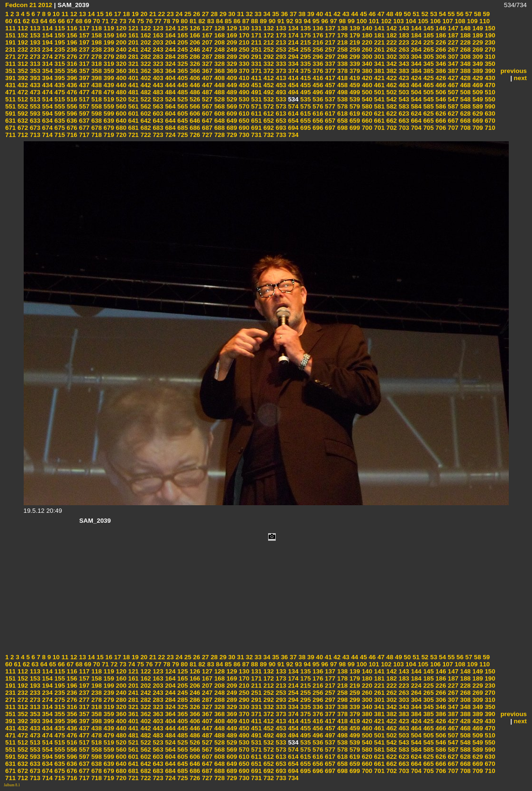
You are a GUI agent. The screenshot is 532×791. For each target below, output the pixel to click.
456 (317, 85)
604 (170, 114)
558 (96, 106)
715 (59, 135)
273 (34, 57)
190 (489, 35)
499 (354, 92)
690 (243, 128)
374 (292, 71)
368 (219, 71)
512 (22, 99)
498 (342, 92)
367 (207, 71)
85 (228, 21)
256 (317, 50)
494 (292, 92)
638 (96, 121)
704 (415, 128)
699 (354, 128)
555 (59, 106)
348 (465, 64)
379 (354, 71)
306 (440, 57)
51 (415, 14)
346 (440, 64)
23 (169, 14)
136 (317, 28)
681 (133, 128)
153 (34, 35)
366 (194, 71)
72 (113, 21)
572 (268, 106)
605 (182, 114)
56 (459, 14)
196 (71, 42)
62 (25, 21)
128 (219, 28)
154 (46, 35)
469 (477, 85)
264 (415, 50)
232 (22, 50)
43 (345, 14)
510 (489, 92)
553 (34, 106)
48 (389, 14)
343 (403, 64)
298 (342, 57)
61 (17, 21)
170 (243, 35)
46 (372, 14)
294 (292, 57)
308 (465, 57)
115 (59, 28)
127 (207, 28)
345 (428, 64)
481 (133, 92)
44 (354, 14)
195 (59, 42)
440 (120, 85)
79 (175, 21)
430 (489, 78)
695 (305, 128)
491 (255, 92)
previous (514, 71)
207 (207, 42)
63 (34, 21)
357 (83, 71)
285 (182, 57)
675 (59, 128)
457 (329, 85)
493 (280, 92)
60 (9, 21)
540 (366, 99)
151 (10, 35)
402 (145, 78)
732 (268, 135)
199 (108, 42)
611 (255, 114)
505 (428, 92)
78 (166, 21)
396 (71, 78)
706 (440, 128)
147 (452, 28)
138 (342, 28)
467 (452, 85)
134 (292, 28)
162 (145, 35)
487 (207, 92)
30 (231, 14)
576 (317, 106)
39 (310, 14)
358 (96, 71)
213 (280, 42)
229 (477, 42)
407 (207, 78)
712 (22, 135)
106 (434, 21)
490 (243, 92)
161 (133, 35)
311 (10, 64)
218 (342, 42)
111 (10, 28)
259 (354, 50)
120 (120, 28)
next (520, 78)
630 (489, 114)
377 (329, 71)
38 (301, 14)
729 (231, 135)
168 (219, 35)
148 (465, 28)
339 (354, 64)
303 (403, 57)
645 (182, 121)
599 (108, 114)
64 (43, 21)
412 (268, 78)
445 (182, 85)
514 (46, 99)
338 (342, 64)
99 (350, 21)
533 (280, 99)
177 (329, 35)
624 (415, 114)
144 (415, 28)
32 (248, 14)
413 (280, 78)
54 (442, 14)
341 (379, 64)
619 (354, 114)
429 (477, 78)
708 (465, 128)
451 (255, 85)
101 (373, 21)
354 (46, 71)
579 (354, 106)
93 (298, 21)
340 (366, 64)
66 (60, 21)
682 (145, 128)
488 (219, 92)
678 (96, 128)
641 (133, 121)
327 (207, 64)
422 (391, 78)
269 (477, 50)
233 (34, 50)
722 (145, 135)
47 (380, 14)
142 (391, 28)
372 (268, 71)
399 (108, 78)
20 (143, 14)
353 (34, 71)
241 (133, 50)
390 (489, 71)
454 (292, 85)
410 (243, 78)
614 (292, 114)
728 (219, 135)
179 (354, 35)
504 (415, 92)
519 (108, 99)
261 (379, 50)
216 (317, 42)
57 (468, 14)
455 (305, 85)
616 (317, 114)
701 (379, 128)
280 (120, 57)
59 (485, 14)
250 (243, 50)
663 (403, 121)
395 (59, 78)
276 (71, 57)
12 (73, 14)
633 (34, 121)
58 (477, 14)
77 (157, 21)
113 (34, 28)
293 (280, 57)
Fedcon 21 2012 (29, 5)
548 (465, 99)
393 (34, 78)
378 (342, 71)
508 (465, 92)
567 (207, 106)
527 (207, 99)
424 (415, 78)
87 (245, 21)
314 (46, 64)
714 (46, 135)
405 (182, 78)
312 (22, 64)
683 (157, 128)
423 (403, 78)
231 (10, 50)
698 (342, 128)
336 (317, 64)
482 (145, 92)
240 (120, 50)
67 (69, 21)
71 (104, 21)
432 (22, 85)
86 (236, 21)
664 (415, 121)
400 (120, 78)
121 (133, 28)
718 (96, 135)
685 (182, 128)
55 (450, 14)
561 (133, 106)
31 (240, 14)
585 (428, 106)
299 (354, 57)
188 (465, 35)
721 (133, 135)
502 (391, 92)
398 (96, 78)
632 (22, 121)
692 (268, 128)
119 (108, 28)
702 (391, 128)
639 (108, 121)
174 (292, 35)
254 (292, 50)
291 (255, 57)
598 (96, 114)
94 (306, 21)
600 (120, 114)
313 (34, 64)
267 (452, 50)
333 (280, 64)
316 (71, 64)
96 (324, 21)
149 (477, 28)
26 (196, 14)
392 (22, 78)
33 (257, 14)
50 (407, 14)
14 (91, 14)
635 (59, 121)
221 (379, 42)
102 (385, 21)
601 (133, 114)
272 (22, 57)
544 (415, 99)
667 (452, 121)
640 (120, 121)
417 (329, 78)
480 (120, 92)
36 (284, 14)
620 (366, 114)
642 (145, 121)
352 (22, 71)
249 (231, 50)
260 (366, 50)
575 (305, 106)
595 (59, 114)
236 (71, 50)
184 (415, 35)
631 (10, 121)
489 (231, 92)
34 (266, 14)
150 (489, 28)
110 (484, 21)
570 (243, 106)
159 (108, 35)
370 (243, 71)
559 (108, 106)
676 (71, 128)
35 (275, 14)
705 (428, 128)
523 (157, 99)
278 (96, 57)
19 (134, 14)
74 (131, 21)
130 (243, 28)
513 (34, 99)
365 (182, 71)
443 (157, 85)
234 (46, 50)
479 (108, 92)
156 (71, 35)
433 (34, 85)
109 (471, 21)
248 (219, 50)
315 (59, 64)
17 (117, 14)
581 (379, 106)
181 (379, 35)
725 (182, 135)
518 (96, 99)
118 (96, 28)
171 (255, 35)
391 (10, 78)
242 (145, 50)
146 (440, 28)
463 (403, 85)
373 (280, 71)
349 (477, 64)
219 (354, 42)
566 (194, 106)
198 (96, 42)
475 (59, 92)
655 (305, 121)
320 (120, 64)
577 (329, 106)
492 (268, 92)
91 (280, 21)
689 (231, 128)
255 (305, 50)
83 (210, 21)
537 (329, 99)
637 (83, 121)
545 (428, 99)
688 (219, 128)
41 (328, 14)
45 (363, 14)
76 (149, 21)
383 (403, 71)
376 (317, 71)
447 (207, 85)
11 (64, 14)
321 (133, 64)
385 (428, 71)
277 (83, 57)
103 (397, 21)
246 (194, 50)
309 (477, 57)
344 (415, 64)
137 (329, 28)
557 (83, 106)
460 (366, 85)
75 (140, 21)
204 (170, 42)
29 (222, 14)
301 (379, 57)
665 (428, 121)
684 (170, 128)
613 (280, 114)
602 (145, 114)
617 (329, 114)
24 (178, 14)
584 (415, 106)
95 (315, 21)
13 (82, 14)
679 (108, 128)
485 (182, 92)
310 (489, 57)
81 (192, 21)
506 (440, 92)
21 (152, 14)
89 (263, 21)
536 (317, 99)
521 (133, 99)
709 (477, 128)
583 (403, 106)
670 (489, 121)
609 (231, 114)
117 (83, 28)
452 (268, 85)
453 (280, 85)
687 (207, 128)
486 (194, 92)
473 (34, 92)
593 (34, 114)
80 (184, 21)
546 (440, 99)
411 (255, 78)
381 (379, 71)
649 (231, 121)
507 (452, 92)
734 (292, 135)
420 (366, 78)
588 (465, 106)
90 (271, 21)
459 (354, 85)
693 (280, 128)
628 (465, 114)
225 (428, 42)
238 (96, 50)
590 (489, 106)
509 (477, 92)
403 (157, 78)
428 (465, 78)
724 (170, 135)
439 (108, 85)
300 (366, 57)
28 (213, 14)
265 (428, 50)
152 (22, 35)
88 (254, 21)
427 (452, 78)
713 (34, 135)
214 (292, 42)
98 (341, 21)
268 (465, 50)
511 (10, 99)
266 (440, 50)
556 (71, 106)
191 (10, 42)
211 (255, 42)
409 (231, 78)
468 (465, 85)
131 (255, 28)
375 (305, 71)
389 (477, 71)
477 (83, 92)
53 (433, 14)
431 (10, 85)
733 (280, 135)
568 (219, 106)
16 (108, 14)
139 (354, 28)
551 (10, 106)
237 (83, 50)
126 (194, 28)
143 (403, 28)
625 (428, 114)
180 (366, 35)
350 (489, 64)
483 (157, 92)
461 (379, 85)
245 (182, 50)
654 (292, 121)
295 (305, 57)
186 (440, 35)
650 (243, 121)
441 (133, 85)
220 (366, 42)
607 (207, 114)
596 (71, 114)
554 (46, 106)
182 (391, 35)
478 (96, 92)
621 (379, 114)
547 (452, 99)
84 (219, 21)
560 (120, 106)
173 (280, 35)
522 (145, 99)
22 (161, 14)
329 (231, 64)
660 (366, 121)
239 (108, 50)
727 (207, 135)
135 (305, 28)
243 (157, 50)
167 (207, 35)
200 (120, 42)
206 (194, 42)
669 (477, 121)
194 (46, 42)
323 (157, 64)
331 (255, 64)
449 (231, 85)
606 (194, 114)
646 (194, 121)
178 (342, 35)
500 (366, 92)
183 (403, 35)
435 (59, 85)
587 (452, 106)
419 (354, 78)
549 (477, 99)
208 (219, 42)
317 (83, 64)
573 (280, 106)
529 (231, 99)
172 (268, 35)
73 (122, 21)
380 (366, 71)
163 (157, 35)
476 (71, 92)
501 (379, 92)
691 (255, 128)
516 (71, 99)
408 (219, 78)
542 (391, 99)
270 (489, 50)
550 (489, 99)
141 (379, 28)
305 (428, 57)
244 (170, 50)
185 (428, 35)
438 (96, 85)
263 (403, 50)
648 (219, 121)
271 (10, 57)
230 (489, 42)
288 (219, 57)
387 (452, 71)
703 (403, 128)
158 (96, 35)
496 (317, 92)
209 (231, 42)
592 (22, 114)
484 (170, 92)
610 (243, 114)
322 (145, 64)
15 (99, 14)
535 (305, 99)
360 (120, 71)
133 (280, 28)
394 (46, 78)
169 (231, 35)
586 (440, 106)
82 (201, 21)
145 (428, 28)
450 (243, 85)
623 (403, 114)
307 (452, 57)
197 (83, 42)
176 (317, 35)
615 (305, 114)
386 (440, 71)
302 (391, 57)
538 (342, 99)
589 (477, 106)
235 (59, 50)
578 (342, 106)
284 (170, 57)
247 (207, 50)
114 (46, 28)
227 (452, 42)
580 (366, 106)
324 (170, 64)
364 (170, 71)
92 (289, 21)
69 (87, 21)
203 (157, 42)
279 (108, 57)
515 (59, 99)
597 (83, 114)
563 (157, 106)
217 (329, 42)
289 (231, 57)
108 (459, 21)
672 (22, 128)
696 (317, 128)
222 (391, 42)
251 (255, 50)
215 (305, 42)
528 (219, 99)
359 (108, 71)
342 (391, 64)
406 (194, 78)
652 (268, 121)
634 (46, 121)
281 (133, 57)
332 (268, 64)
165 (182, 35)
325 (182, 64)
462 (391, 85)
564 (170, 106)
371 (255, 71)
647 (207, 121)
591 (10, 114)
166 (194, 35)
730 (243, 135)
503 (403, 92)
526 (194, 99)
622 (391, 114)
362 (145, 71)
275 (59, 57)
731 (255, 135)
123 (157, 28)
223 (403, 42)
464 (415, 85)
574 (292, 106)
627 (452, 114)
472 (22, 92)
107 (447, 21)
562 (145, 106)
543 (403, 99)
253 (280, 50)
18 (126, 14)
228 (465, 42)
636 (71, 121)
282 (145, 57)
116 (71, 28)
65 (52, 21)
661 (379, 121)
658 (342, 121)
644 (170, 121)
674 (46, 128)
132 (268, 28)
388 (465, 71)
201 (133, 42)
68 (78, 21)
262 (391, 50)
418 (342, 78)
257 (329, 50)
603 (157, 114)
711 (10, 135)
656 (317, 121)
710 (489, 128)
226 (440, 42)
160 (120, 35)
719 (108, 135)
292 (268, 57)
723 (157, 135)
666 (440, 121)
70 (96, 21)
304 (415, 57)
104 (410, 21)
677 (83, 128)
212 (268, 42)
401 (133, 78)
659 (354, 121)
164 (170, 35)
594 (46, 114)
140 (366, 28)
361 (133, 71)
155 (59, 35)
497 (329, 92)
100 (361, 21)
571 (255, 106)
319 (108, 64)
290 (243, 57)
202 (145, 42)
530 (243, 99)
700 (366, 128)
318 (96, 64)
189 (477, 35)
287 (207, 57)
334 (292, 64)
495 (305, 92)
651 (255, 121)
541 (379, 99)
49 (398, 14)
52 (424, 14)
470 (489, 85)
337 (329, 64)
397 (83, 78)
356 (71, 71)
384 (415, 71)
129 (231, 28)
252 (268, 50)
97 (333, 21)
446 (194, 85)
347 (452, 64)
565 (182, 106)
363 (157, 71)
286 (194, 57)
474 (46, 92)
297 (329, 57)
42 (336, 14)
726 (194, 135)
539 (354, 99)
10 (55, 14)
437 (83, 85)
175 (305, 35)
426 (440, 78)
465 (428, 85)
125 (182, 28)
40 (319, 14)
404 (170, 78)
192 (22, 42)
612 (268, 114)
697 (329, 128)
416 (317, 78)
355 (59, 71)
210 (243, 42)
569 (231, 106)
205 (182, 42)
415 (305, 78)
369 (231, 71)
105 (422, 21)
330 (243, 64)
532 (268, 99)
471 (10, 92)
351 (10, 71)
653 (280, 121)
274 (46, 57)
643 (157, 121)
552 (22, 106)
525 (182, 99)
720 (120, 135)
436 (71, 85)
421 (379, 78)
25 (187, 14)
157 (83, 35)
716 (71, 135)
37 (293, 14)
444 (170, 85)
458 (342, 85)
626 (440, 114)
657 (329, 121)
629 (477, 114)
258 (342, 50)
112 (22, 28)
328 (219, 64)
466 (440, 85)
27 (204, 14)
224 (415, 42)
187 (452, 35)
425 (428, 78)
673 (34, 128)
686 (194, 128)
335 (305, 64)
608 (219, 114)
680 (120, 128)
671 (10, 128)
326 (194, 64)
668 (465, 121)
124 (170, 28)
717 (83, 135)
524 (170, 99)
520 (120, 99)
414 (292, 78)
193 (34, 42)
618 (342, 114)
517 (83, 99)
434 (46, 85)
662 (391, 121)
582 (391, 106)
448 (219, 85)
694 (292, 128)
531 (255, 99)
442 (145, 85)
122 (145, 28)
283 (157, 57)
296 (317, 57)
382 (391, 71)
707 (452, 128)
